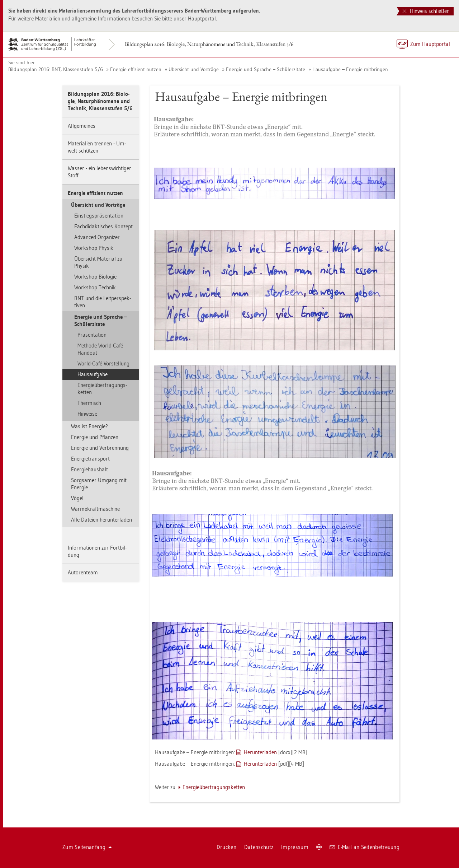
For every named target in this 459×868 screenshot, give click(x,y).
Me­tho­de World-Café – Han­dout (102, 349)
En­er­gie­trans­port (90, 459)
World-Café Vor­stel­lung (103, 363)
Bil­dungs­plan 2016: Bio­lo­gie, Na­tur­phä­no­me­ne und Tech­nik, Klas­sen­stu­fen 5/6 (209, 44)
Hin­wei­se (87, 414)
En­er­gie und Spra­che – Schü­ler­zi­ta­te (266, 69)
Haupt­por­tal (202, 18)
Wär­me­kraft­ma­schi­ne (95, 509)
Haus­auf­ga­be (93, 374)
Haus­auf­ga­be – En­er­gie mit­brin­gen (350, 69)
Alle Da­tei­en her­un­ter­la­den (101, 520)
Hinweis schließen (426, 11)
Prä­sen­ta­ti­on (92, 335)
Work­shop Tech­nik (95, 287)
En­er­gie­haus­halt (89, 469)
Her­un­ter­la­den (260, 752)
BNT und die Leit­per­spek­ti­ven (103, 302)
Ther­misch (89, 403)
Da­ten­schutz (259, 847)
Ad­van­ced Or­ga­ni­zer (97, 237)
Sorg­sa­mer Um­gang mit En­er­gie (99, 484)
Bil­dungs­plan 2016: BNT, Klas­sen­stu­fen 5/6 (56, 69)
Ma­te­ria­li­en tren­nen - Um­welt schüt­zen (97, 147)
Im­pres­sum (295, 847)
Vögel (77, 498)
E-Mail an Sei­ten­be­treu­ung (365, 847)
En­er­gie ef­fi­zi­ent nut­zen (136, 69)
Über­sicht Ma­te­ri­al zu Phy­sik (98, 262)
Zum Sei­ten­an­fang (87, 847)
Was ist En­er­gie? (89, 426)
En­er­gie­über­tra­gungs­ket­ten (102, 389)
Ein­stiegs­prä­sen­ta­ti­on (99, 216)
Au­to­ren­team (83, 572)
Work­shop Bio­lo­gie (95, 277)
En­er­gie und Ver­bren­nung (100, 448)
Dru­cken (226, 847)
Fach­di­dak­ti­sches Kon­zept (103, 226)
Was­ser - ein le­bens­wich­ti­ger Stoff (100, 172)
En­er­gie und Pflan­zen (95, 437)
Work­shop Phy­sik (94, 248)
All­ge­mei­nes (82, 126)
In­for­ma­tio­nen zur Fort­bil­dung (97, 551)
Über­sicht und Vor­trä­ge (194, 69)
